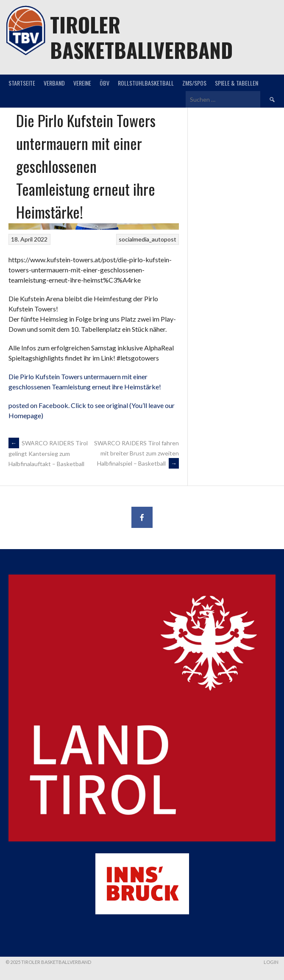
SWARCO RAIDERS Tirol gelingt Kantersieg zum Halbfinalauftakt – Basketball (48, 453)
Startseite (22, 83)
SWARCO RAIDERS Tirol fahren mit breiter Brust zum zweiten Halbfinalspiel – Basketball (136, 453)
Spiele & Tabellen (237, 83)
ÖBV (104, 83)
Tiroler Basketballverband (141, 37)
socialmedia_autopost (148, 239)
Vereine (82, 83)
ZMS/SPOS (194, 83)
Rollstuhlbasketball (146, 83)
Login (271, 962)
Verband (54, 83)
